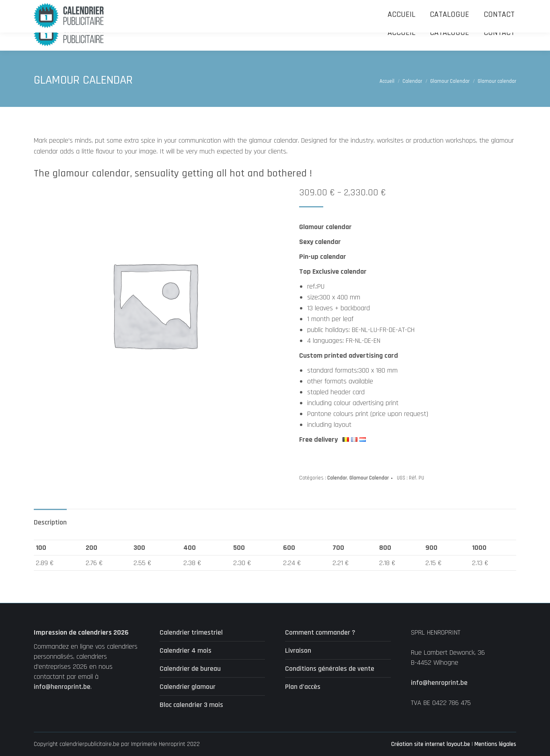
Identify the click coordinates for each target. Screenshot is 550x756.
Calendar (337, 478)
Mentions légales (495, 744)
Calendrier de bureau (190, 669)
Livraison (298, 650)
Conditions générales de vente (330, 669)
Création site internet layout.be (431, 744)
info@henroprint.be (62, 687)
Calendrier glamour (188, 687)
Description (50, 522)
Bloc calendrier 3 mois (191, 705)
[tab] (50, 518)
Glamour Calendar (369, 478)
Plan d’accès (303, 687)
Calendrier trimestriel (191, 632)
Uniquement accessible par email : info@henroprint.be (233, 7)
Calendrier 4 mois (186, 650)
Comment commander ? (320, 632)
